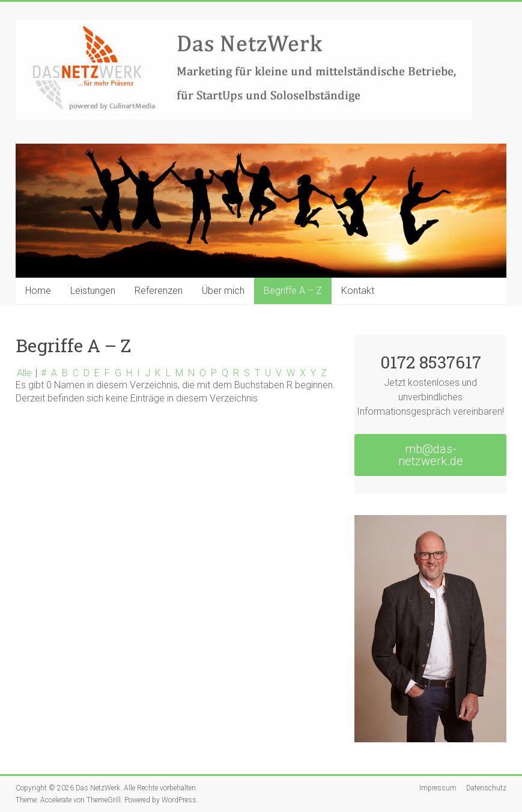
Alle (24, 373)
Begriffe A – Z (293, 291)
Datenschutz (486, 788)
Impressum (438, 788)
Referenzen (159, 291)
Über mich (223, 291)
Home (38, 291)
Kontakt (358, 291)
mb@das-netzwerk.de (431, 455)
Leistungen (93, 291)
